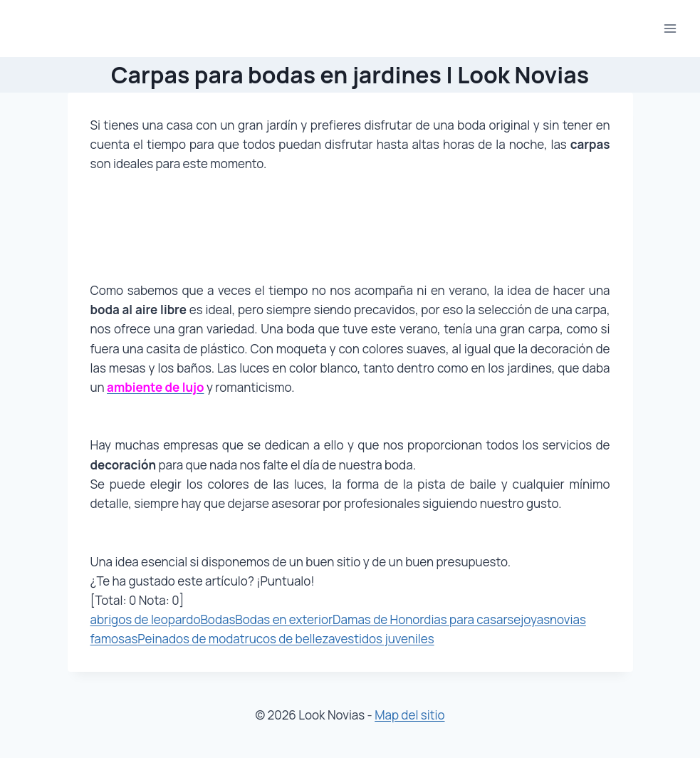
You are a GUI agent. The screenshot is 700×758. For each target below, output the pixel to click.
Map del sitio (409, 715)
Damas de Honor (378, 619)
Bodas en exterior (284, 619)
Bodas (218, 619)
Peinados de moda (188, 639)
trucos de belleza (287, 639)
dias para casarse (472, 619)
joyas (535, 619)
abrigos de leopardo (146, 619)
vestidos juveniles (385, 639)
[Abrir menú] (670, 28)
